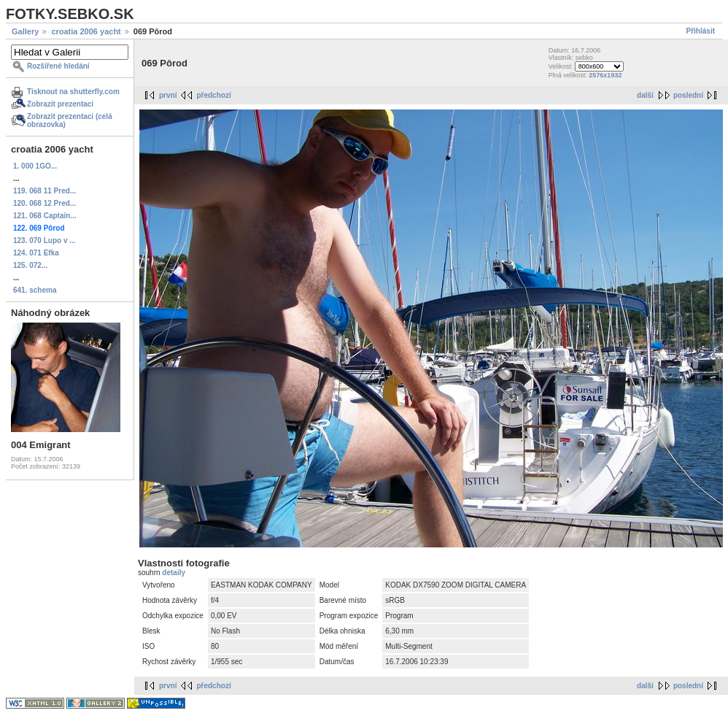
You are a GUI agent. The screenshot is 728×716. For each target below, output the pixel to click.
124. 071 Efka (36, 253)
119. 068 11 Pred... (44, 191)
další (645, 95)
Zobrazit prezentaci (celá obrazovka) (70, 120)
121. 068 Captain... (45, 216)
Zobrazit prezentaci (60, 104)
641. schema (35, 290)
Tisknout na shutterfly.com (73, 92)
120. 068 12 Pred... (44, 203)
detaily (174, 573)
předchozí (213, 95)
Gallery (25, 31)
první (168, 95)
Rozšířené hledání (58, 66)
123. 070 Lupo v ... (44, 240)
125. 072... (30, 265)
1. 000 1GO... (35, 166)
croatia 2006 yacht (86, 31)
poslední (688, 95)
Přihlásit (701, 31)
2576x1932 (605, 75)
